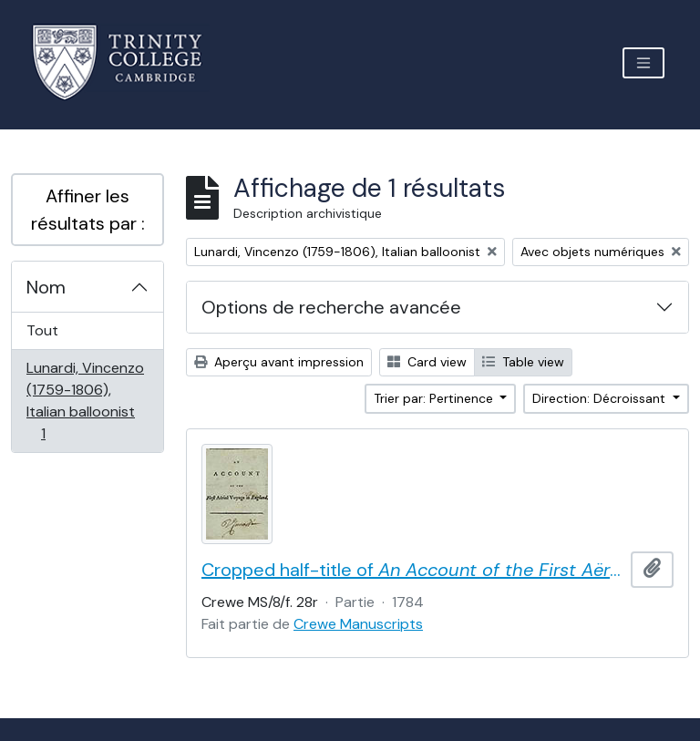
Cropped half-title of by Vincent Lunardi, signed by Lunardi (412, 570)
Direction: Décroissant (601, 398)
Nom (46, 287)
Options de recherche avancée (331, 307)
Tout (42, 330)
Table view (523, 362)
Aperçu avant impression (279, 362)
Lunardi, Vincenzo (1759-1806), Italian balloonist (85, 401)
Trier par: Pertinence (435, 398)
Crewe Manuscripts (358, 624)
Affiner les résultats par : (88, 210)
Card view (427, 362)
